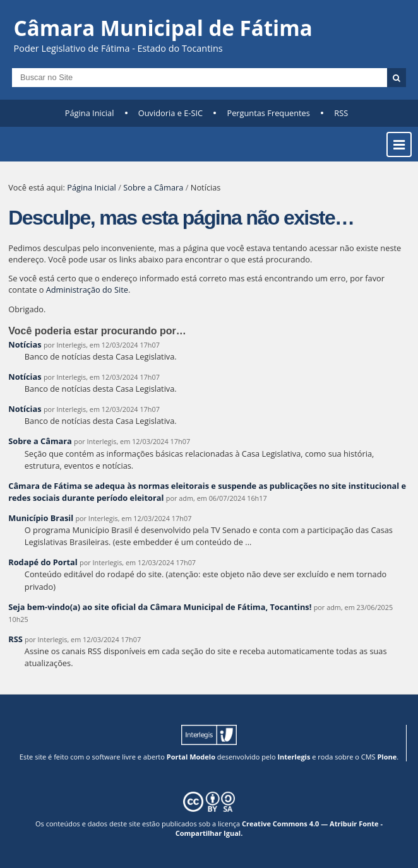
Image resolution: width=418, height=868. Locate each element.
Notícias (25, 344)
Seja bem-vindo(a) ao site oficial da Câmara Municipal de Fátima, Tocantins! (160, 607)
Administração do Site (87, 290)
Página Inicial (90, 113)
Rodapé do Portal (43, 562)
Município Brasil (41, 518)
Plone (387, 757)
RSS (341, 113)
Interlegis (294, 757)
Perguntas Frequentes (268, 113)
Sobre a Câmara (153, 187)
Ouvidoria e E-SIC (170, 113)
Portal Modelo (191, 757)
